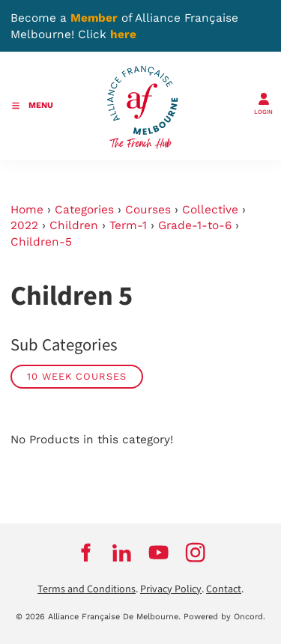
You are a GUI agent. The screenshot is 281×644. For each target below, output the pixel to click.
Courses (148, 210)
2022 (24, 225)
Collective (210, 210)
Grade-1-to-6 (195, 225)
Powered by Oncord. (224, 617)
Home (27, 210)
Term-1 (128, 225)
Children (74, 225)
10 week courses (77, 376)
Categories (84, 210)
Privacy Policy (171, 589)
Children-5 (41, 242)
